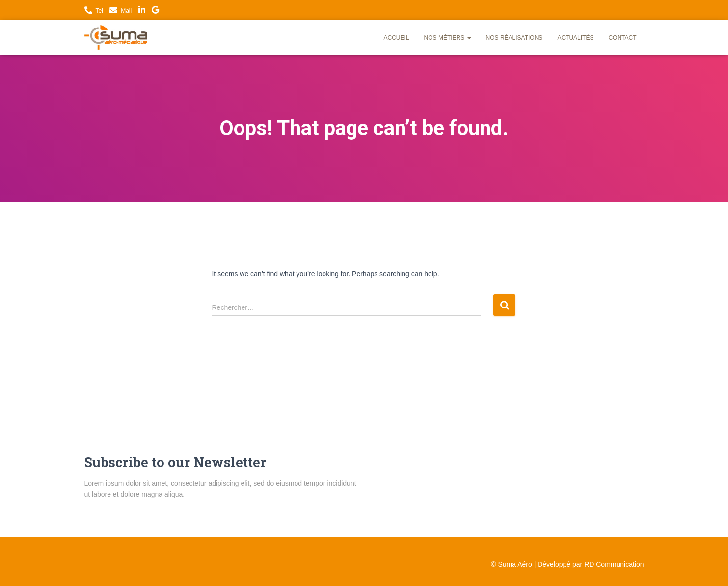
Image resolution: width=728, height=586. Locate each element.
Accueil (397, 38)
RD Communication (614, 564)
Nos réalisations (514, 38)
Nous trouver (155, 11)
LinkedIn (142, 11)
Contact (622, 38)
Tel (99, 11)
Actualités (575, 38)
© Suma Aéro (511, 564)
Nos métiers (448, 38)
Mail (126, 11)
